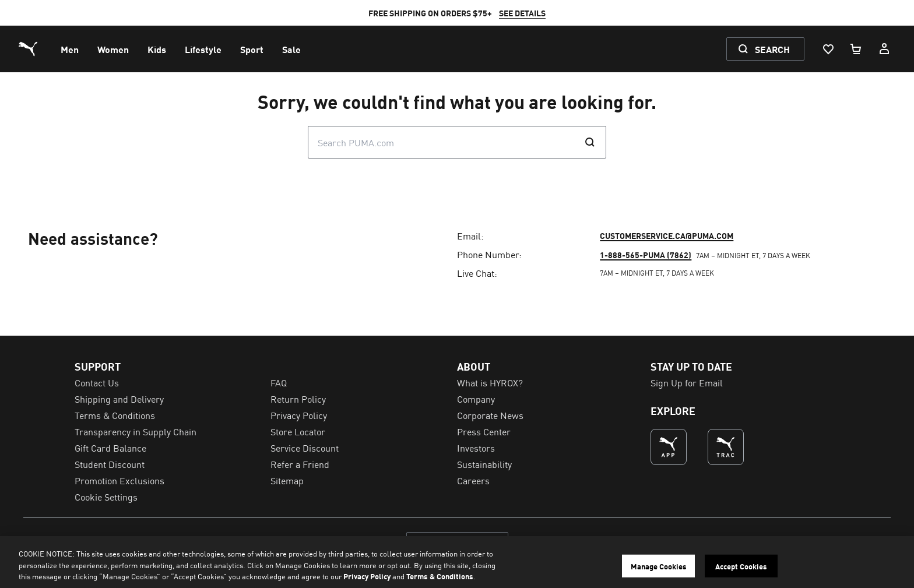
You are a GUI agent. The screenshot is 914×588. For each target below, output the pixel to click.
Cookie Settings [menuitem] (106, 497)
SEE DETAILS (522, 13)
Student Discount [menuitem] (110, 464)
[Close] (895, 561)
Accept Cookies (741, 566)
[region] (457, 562)
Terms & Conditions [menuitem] (115, 415)
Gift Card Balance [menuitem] (110, 448)
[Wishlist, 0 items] (828, 49)
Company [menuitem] (476, 399)
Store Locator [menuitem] (298, 431)
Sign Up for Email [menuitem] (687, 382)
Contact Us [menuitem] (97, 382)
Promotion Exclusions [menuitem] (119, 480)
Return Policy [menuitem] (298, 399)
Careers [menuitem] (473, 480)
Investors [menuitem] (476, 448)
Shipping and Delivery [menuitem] (119, 399)
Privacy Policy (367, 576)
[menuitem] (70, 49)
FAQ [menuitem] (279, 382)
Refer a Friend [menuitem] (300, 464)
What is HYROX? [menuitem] (490, 382)
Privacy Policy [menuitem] (299, 415)
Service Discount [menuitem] (305, 448)
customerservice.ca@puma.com (667, 235)
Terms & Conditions (440, 576)
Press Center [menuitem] (484, 431)
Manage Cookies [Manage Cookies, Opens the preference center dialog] (659, 566)
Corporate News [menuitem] (490, 415)
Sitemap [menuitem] (287, 480)
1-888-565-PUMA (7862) (646, 255)
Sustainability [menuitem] (484, 464)
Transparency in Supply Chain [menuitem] (136, 431)
